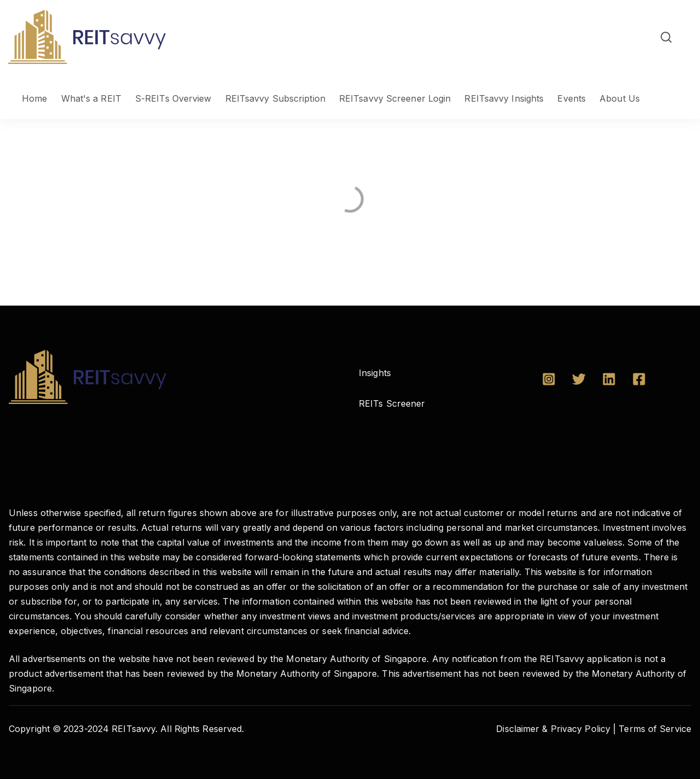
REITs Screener (392, 403)
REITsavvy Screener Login (395, 98)
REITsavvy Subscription (275, 98)
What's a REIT (91, 98)
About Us (620, 98)
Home (34, 98)
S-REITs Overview (173, 98)
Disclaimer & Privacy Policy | (556, 729)
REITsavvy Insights (504, 98)
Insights (375, 373)
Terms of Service (655, 729)
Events (571, 98)
